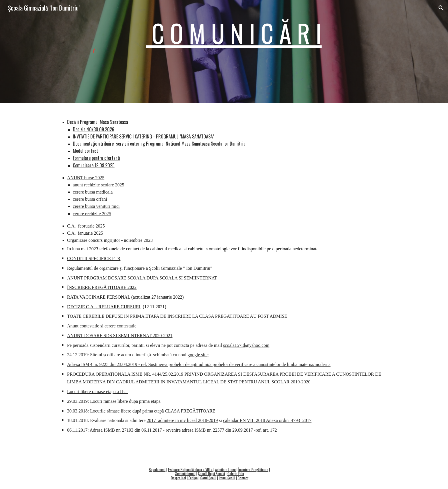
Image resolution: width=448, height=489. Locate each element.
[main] (266, 33)
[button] (441, 8)
